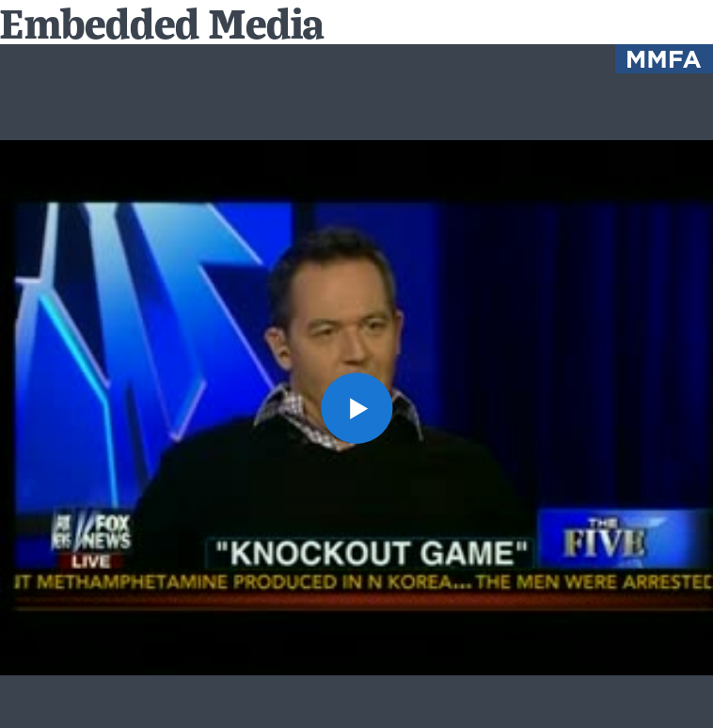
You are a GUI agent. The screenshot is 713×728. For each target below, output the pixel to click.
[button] (356, 408)
